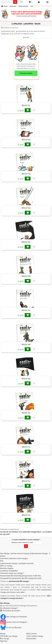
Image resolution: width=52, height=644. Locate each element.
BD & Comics (32, 634)
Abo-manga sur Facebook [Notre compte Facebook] (14, 617)
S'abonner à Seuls (26, 73)
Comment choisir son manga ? (12, 573)
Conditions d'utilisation (9, 571)
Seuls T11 (26, 447)
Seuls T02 (26, 140)
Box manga (4, 639)
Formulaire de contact (11, 611)
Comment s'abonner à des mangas (14, 558)
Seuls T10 (26, 413)
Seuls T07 (26, 310)
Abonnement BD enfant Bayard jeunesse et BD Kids (20, 576)
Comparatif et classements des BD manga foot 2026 (21, 578)
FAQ (2, 561)
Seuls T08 (26, 345)
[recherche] (7, 2)
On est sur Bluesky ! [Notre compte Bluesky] (11, 627)
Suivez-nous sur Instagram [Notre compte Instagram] (14, 622)
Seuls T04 (26, 208)
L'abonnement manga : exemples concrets (17, 563)
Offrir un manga (6, 566)
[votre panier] (30, 2)
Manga (3, 634)
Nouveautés (31, 639)
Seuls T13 (26, 515)
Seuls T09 (26, 379)
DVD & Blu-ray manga (9, 636)
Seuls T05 (26, 242)
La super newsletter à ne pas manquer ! (26, 543)
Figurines (4, 641)
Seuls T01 (26, 105)
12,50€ (24, 110)
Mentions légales (7, 568)
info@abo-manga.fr (10, 608)
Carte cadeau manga (35, 636)
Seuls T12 (26, 481)
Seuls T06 (26, 276)
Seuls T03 (26, 174)
